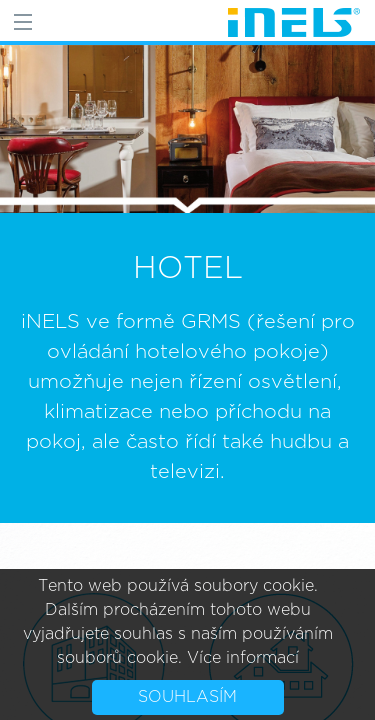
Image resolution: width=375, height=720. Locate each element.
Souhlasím (187, 697)
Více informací (243, 658)
